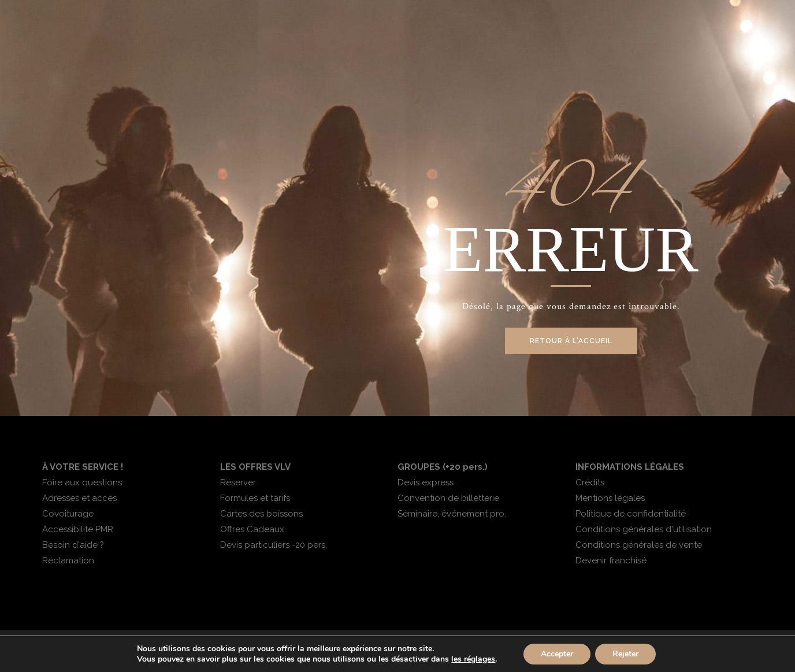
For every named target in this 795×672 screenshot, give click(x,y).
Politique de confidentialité (631, 514)
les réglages (473, 659)
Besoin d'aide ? (73, 545)
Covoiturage (68, 514)
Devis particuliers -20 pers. (274, 545)
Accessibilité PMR (78, 529)
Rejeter (625, 654)
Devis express (426, 482)
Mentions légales (610, 498)
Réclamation (68, 560)
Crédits (590, 482)
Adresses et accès (79, 498)
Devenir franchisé (611, 560)
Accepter (557, 654)
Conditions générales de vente (639, 545)
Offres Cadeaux (252, 529)
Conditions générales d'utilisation (644, 529)
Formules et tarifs (255, 498)
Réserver (238, 482)
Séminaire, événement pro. (452, 514)
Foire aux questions (82, 482)
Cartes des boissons (261, 514)
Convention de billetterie (448, 498)
